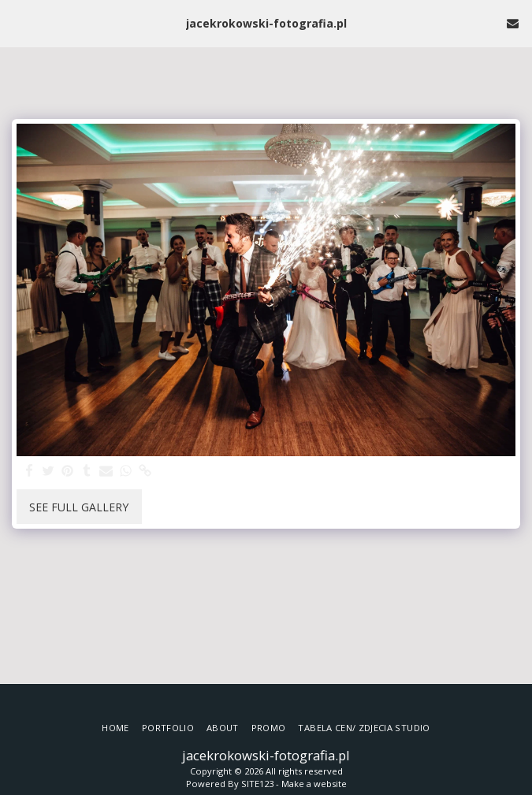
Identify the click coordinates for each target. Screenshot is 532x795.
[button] (17, 22)
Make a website (314, 784)
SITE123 (257, 784)
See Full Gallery (79, 507)
